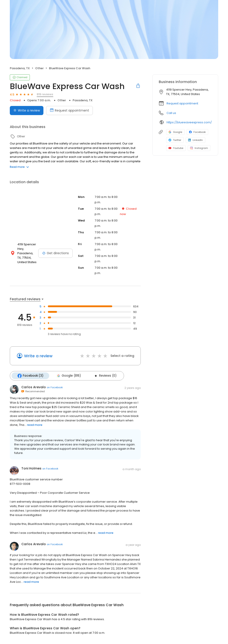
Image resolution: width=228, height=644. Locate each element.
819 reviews (45, 94)
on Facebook (55, 387)
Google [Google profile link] (175, 132)
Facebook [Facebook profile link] (197, 132)
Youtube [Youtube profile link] (176, 148)
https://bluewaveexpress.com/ (189, 122)
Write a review (38, 356)
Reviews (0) (105, 376)
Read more (19, 167)
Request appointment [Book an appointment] (69, 110)
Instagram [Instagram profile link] (199, 148)
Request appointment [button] (182, 103)
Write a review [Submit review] (27, 110)
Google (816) (69, 376)
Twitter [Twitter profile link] (175, 140)
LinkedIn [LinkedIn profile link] (195, 140)
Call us (171, 113)
